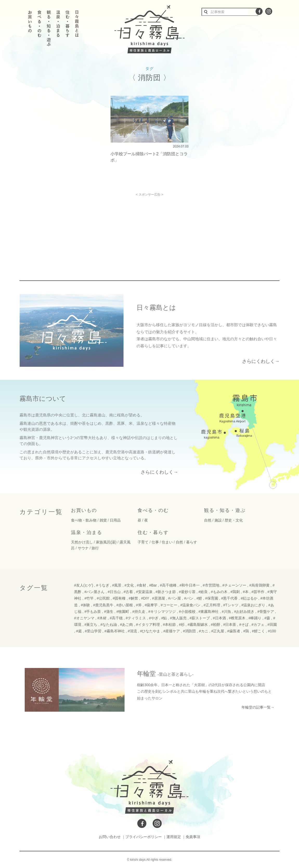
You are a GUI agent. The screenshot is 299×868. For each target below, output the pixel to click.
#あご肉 (127, 625)
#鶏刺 (235, 592)
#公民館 (103, 598)
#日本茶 (230, 625)
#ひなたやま (150, 631)
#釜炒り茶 (187, 592)
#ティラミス (136, 618)
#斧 (139, 605)
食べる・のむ (153, 510)
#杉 (182, 625)
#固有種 (119, 598)
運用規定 (174, 837)
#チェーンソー (234, 585)
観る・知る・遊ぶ (225, 510)
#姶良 (203, 592)
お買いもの (84, 510)
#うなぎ (103, 585)
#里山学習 (93, 631)
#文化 (129, 585)
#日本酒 (219, 618)
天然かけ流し (82, 542)
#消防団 (190, 631)
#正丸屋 (218, 631)
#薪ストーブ (200, 618)
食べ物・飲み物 (84, 520)
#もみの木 (219, 592)
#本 (246, 592)
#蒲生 (109, 612)
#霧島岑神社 (115, 631)
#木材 (102, 618)
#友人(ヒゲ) (84, 585)
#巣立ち (91, 625)
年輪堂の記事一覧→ (258, 707)
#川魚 (226, 612)
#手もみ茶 (93, 612)
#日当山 (114, 592)
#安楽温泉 (144, 592)
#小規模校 (187, 612)
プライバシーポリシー (144, 837)
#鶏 (246, 631)
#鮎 (164, 618)
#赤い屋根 (125, 605)
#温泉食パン (190, 605)
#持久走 (139, 612)
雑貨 (103, 520)
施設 (218, 520)
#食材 (141, 585)
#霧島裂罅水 (198, 625)
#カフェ (258, 625)
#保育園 (212, 598)
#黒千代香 (229, 598)
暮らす (192, 542)
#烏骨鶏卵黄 (259, 585)
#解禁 (133, 598)
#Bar (153, 585)
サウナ (83, 548)
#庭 (79, 631)
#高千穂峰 (168, 585)
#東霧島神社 (209, 612)
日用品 (115, 520)
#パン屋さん (95, 592)
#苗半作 (258, 592)
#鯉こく (258, 631)
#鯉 (199, 598)
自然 (208, 520)
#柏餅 (216, 625)
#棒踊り (255, 618)
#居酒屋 (159, 598)
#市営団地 (211, 585)
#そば (244, 625)
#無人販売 (178, 618)
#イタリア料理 (148, 625)
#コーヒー (169, 605)
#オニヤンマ (84, 618)
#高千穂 (116, 618)
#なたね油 (109, 625)
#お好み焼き (244, 612)
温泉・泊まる (87, 532)
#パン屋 (175, 598)
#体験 (86, 605)
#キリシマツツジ (162, 612)
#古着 (128, 592)
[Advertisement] (105, 233)
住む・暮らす (153, 532)
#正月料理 (212, 605)
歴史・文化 (234, 520)
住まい (167, 542)
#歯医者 (234, 631)
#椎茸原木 (237, 618)
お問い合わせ (110, 837)
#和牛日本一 (190, 585)
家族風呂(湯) (106, 542)
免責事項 (193, 837)
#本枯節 (170, 625)
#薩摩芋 (151, 605)
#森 (267, 618)
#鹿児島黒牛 (103, 605)
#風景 (117, 585)
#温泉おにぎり (253, 605)
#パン (189, 598)
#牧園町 (123, 612)
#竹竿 (89, 598)
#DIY (145, 598)
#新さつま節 (166, 592)
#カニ (204, 631)
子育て (143, 542)
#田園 (272, 625)
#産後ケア (172, 631)
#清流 (132, 631)
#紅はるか (249, 598)
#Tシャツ (231, 605)
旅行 (95, 548)
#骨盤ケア (266, 612)
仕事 (155, 542)
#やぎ (154, 618)
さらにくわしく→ (261, 361)
